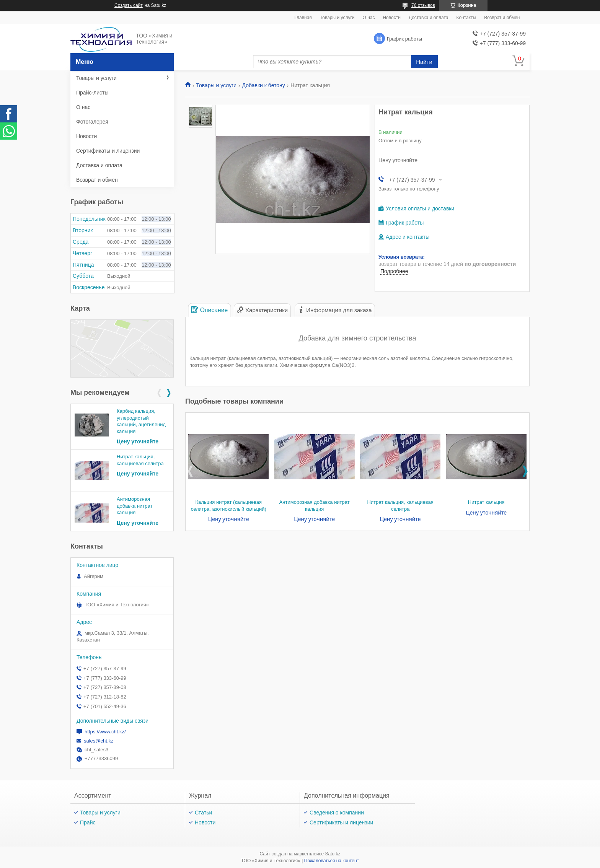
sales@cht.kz (99, 741)
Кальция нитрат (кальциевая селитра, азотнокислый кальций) (229, 506)
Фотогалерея (92, 122)
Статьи (203, 813)
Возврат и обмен (502, 18)
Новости (391, 18)
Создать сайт (129, 5)
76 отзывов (423, 5)
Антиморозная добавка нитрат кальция (315, 506)
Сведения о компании (337, 813)
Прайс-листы (92, 93)
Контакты (466, 18)
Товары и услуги (337, 18)
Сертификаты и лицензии (108, 151)
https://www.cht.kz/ (105, 732)
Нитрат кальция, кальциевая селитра (400, 506)
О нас (368, 18)
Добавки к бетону (264, 85)
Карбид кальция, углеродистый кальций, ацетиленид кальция (141, 421)
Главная (303, 18)
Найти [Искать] (424, 62)
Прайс (88, 822)
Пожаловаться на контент (332, 861)
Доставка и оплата (429, 18)
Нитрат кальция (486, 502)
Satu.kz (333, 854)
